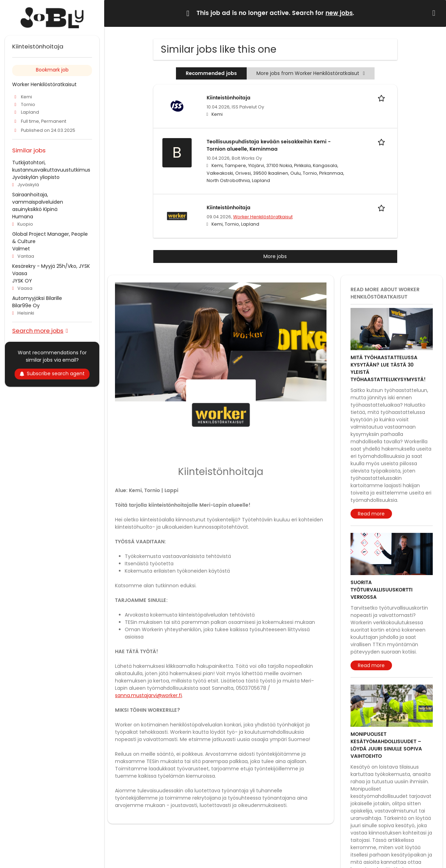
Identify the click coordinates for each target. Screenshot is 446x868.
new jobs (339, 13)
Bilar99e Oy (26, 305)
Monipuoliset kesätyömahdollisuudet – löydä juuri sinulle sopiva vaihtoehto (386, 745)
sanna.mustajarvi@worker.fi (148, 695)
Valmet (21, 249)
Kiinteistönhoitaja (229, 98)
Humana (23, 217)
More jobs (275, 256)
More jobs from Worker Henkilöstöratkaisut (311, 73)
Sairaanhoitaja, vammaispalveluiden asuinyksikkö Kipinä (38, 202)
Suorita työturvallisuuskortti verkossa (382, 590)
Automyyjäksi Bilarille (37, 298)
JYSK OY (22, 281)
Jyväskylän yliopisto (36, 177)
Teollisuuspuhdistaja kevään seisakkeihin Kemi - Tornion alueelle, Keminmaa (269, 145)
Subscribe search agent (52, 373)
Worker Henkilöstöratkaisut (263, 217)
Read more (371, 514)
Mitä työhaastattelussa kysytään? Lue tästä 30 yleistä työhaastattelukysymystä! (388, 369)
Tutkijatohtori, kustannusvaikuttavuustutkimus (51, 166)
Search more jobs (38, 330)
